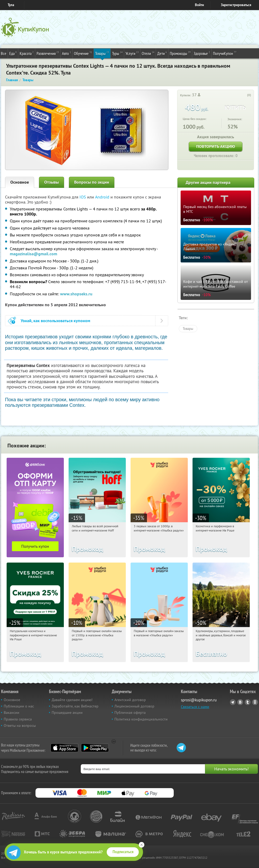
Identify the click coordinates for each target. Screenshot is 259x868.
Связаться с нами (195, 707)
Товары (102, 53)
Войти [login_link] (199, 5)
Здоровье (202, 53)
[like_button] (244, 95)
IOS (83, 197)
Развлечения (48, 53)
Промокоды (180, 53)
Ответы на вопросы (20, 726)
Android (103, 197)
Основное (20, 182)
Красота (27, 53)
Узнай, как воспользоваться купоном (55, 321)
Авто (66, 53)
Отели (148, 53)
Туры (117, 53)
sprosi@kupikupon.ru (199, 700)
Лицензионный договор (134, 706)
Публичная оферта (130, 712)
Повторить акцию (216, 146)
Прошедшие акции (67, 712)
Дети (162, 53)
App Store (64, 748)
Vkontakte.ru (240, 702)
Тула (11, 5)
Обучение (83, 53)
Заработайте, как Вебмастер (75, 706)
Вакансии (12, 712)
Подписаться (123, 852)
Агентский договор (130, 700)
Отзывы (52, 182)
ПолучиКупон (225, 53)
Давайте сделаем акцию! (72, 700)
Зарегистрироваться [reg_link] (236, 5)
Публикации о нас (19, 706)
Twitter (248, 702)
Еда (13, 53)
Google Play (95, 748)
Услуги (132, 53)
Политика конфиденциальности (141, 719)
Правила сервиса (18, 719)
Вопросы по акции (92, 182)
